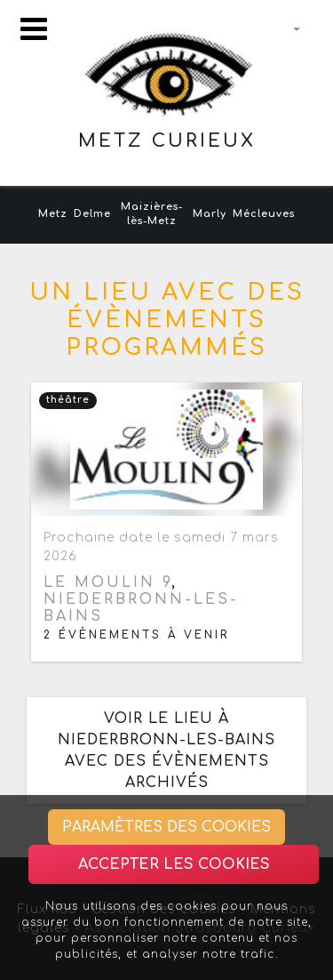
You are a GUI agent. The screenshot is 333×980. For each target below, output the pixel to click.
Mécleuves (264, 214)
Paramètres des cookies (166, 827)
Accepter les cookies (174, 864)
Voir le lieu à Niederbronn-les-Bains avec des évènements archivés (166, 751)
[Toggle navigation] (34, 29)
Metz (53, 214)
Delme (92, 214)
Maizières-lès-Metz (152, 214)
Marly (210, 214)
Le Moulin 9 (107, 582)
